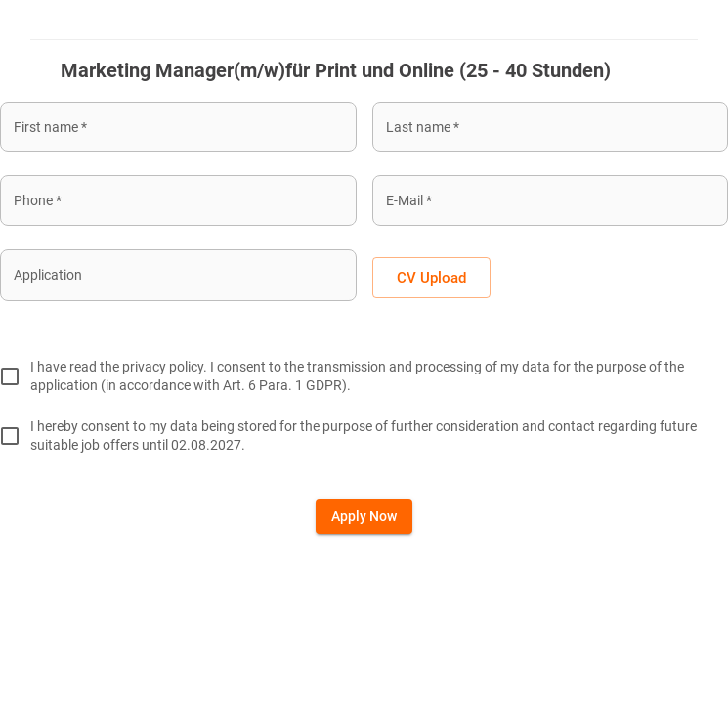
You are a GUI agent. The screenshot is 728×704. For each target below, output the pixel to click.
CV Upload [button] (431, 278)
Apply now (364, 517)
